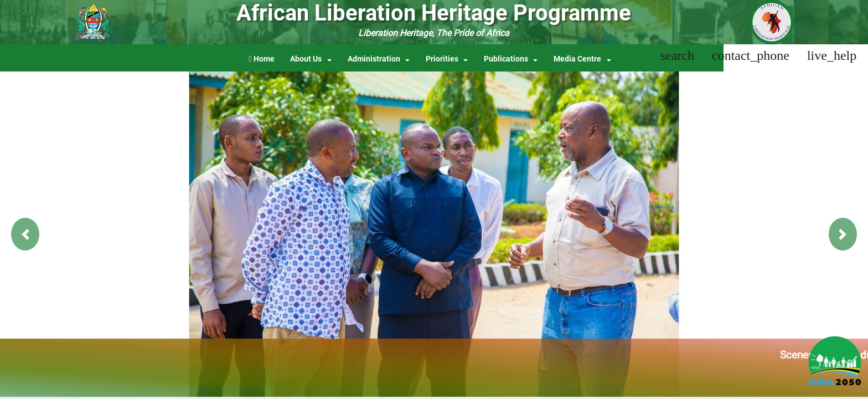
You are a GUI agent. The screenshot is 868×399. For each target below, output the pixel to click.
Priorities (442, 59)
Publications (506, 59)
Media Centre (577, 59)
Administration (374, 59)
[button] (25, 234)
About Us (306, 59)
